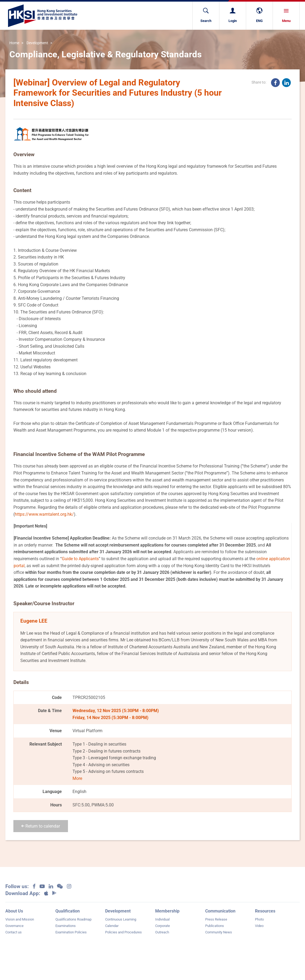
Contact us (14, 932)
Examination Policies (71, 932)
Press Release (216, 919)
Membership (167, 911)
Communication (220, 911)
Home (14, 43)
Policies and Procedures (123, 932)
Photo (259, 919)
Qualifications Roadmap (73, 919)
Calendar (112, 926)
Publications (215, 926)
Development (37, 43)
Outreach (162, 932)
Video (259, 926)
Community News (219, 932)
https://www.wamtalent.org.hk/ (44, 514)
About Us (14, 911)
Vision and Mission (20, 919)
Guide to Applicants (80, 559)
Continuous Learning (121, 919)
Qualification (68, 911)
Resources (265, 911)
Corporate (163, 926)
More (77, 778)
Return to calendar (41, 826)
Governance (14, 926)
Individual (162, 919)
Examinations (66, 926)
